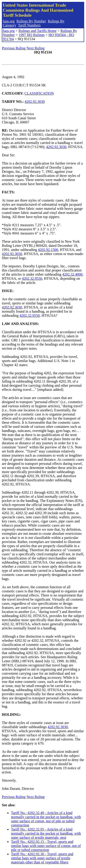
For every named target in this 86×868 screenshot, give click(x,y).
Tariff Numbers (29, 25)
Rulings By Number (31, 21)
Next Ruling (36, 48)
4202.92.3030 (35, 102)
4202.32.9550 (32, 278)
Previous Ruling (14, 48)
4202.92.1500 (48, 250)
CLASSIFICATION (39, 93)
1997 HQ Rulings (32, 35)
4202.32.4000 (72, 274)
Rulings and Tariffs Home (38, 31)
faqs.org (9, 21)
